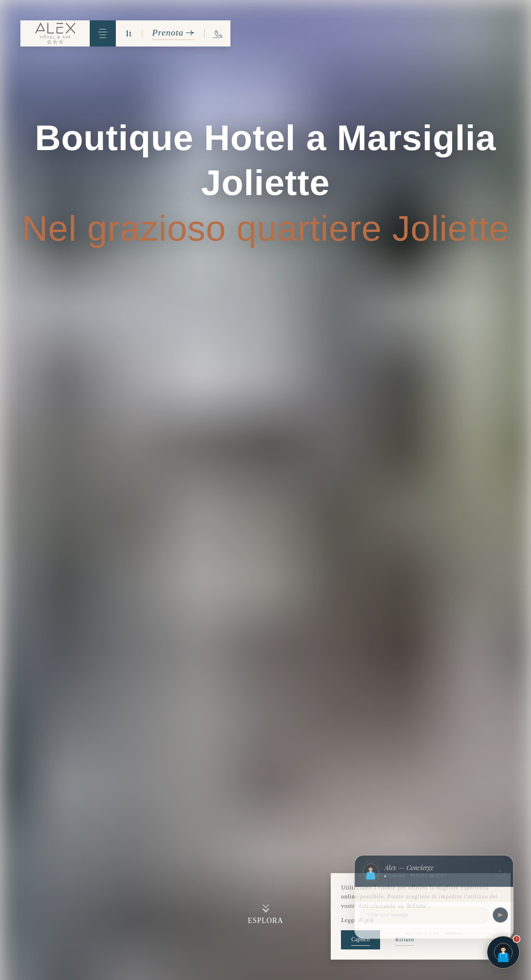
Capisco (360, 939)
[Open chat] (503, 952)
